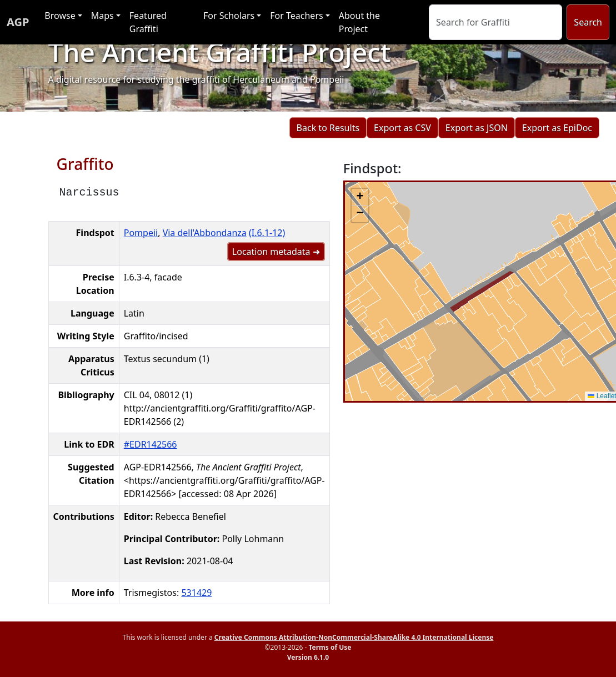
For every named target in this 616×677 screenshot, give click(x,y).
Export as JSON (477, 128)
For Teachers (296, 16)
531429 (196, 593)
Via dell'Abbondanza (205, 233)
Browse (60, 16)
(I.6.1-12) (267, 233)
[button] (360, 197)
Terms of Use (330, 647)
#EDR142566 (151, 444)
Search (588, 22)
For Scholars (229, 16)
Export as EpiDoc (557, 128)
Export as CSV (402, 128)
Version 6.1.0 (308, 657)
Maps (102, 16)
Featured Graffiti (148, 22)
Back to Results (328, 128)
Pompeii (141, 233)
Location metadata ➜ (276, 252)
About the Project (359, 22)
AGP (18, 22)
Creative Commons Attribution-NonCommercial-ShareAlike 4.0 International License (354, 637)
